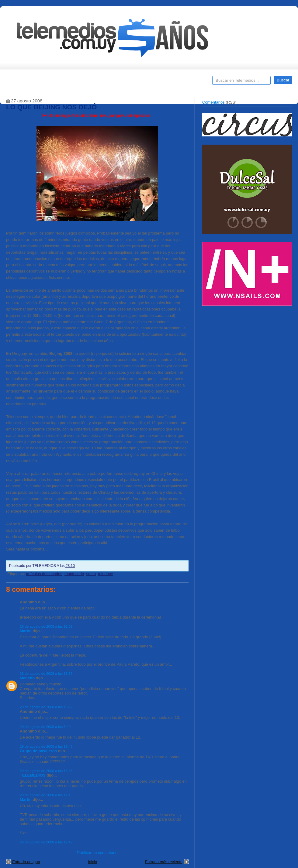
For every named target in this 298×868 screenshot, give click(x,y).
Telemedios (189, 82)
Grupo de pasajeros (38, 751)
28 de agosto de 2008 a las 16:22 (46, 707)
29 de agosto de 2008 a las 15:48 (46, 746)
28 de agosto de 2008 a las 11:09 (46, 626)
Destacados (31, 82)
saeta (91, 574)
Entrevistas (84, 82)
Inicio (92, 862)
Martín (26, 631)
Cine (125, 82)
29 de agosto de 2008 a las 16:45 (46, 771)
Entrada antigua (26, 862)
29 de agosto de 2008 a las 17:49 (46, 842)
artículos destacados (44, 574)
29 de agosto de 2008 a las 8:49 (45, 727)
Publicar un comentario (97, 853)
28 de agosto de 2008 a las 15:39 (46, 673)
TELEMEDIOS (33, 775)
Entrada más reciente (164, 862)
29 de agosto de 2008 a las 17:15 (46, 795)
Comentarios (213, 102)
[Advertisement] (248, 352)
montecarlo (74, 574)
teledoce (106, 574)
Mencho (27, 678)
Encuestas (152, 82)
